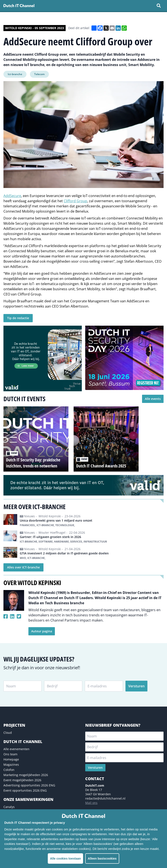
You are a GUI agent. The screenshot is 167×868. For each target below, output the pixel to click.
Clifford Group (75, 201)
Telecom (39, 74)
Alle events (153, 399)
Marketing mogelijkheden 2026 (26, 775)
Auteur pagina (42, 631)
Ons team (10, 754)
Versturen (136, 686)
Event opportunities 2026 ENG (25, 790)
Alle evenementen (16, 749)
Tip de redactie (18, 318)
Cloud (8, 733)
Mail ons (91, 803)
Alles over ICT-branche (23, 567)
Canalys (9, 807)
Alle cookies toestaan (65, 859)
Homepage (11, 759)
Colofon (9, 770)
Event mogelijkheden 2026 (22, 780)
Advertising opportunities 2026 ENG (29, 785)
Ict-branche (15, 74)
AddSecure (12, 196)
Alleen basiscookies (102, 859)
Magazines (11, 765)
